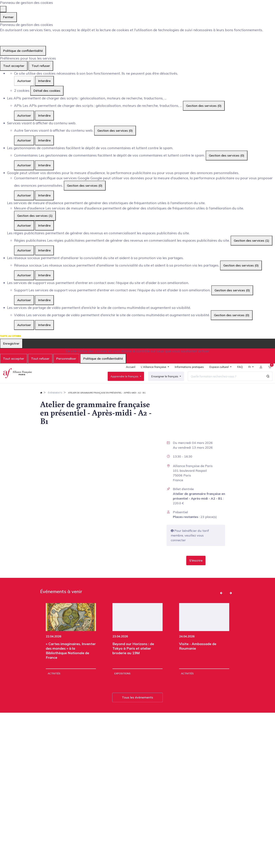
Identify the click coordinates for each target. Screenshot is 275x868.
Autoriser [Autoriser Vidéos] (24, 325)
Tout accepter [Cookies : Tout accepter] (14, 66)
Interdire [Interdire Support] (44, 300)
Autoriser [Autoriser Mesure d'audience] (24, 225)
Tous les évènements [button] (137, 706)
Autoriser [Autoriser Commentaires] (24, 165)
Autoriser (24, 81)
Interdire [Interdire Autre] (44, 140)
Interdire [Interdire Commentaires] (44, 165)
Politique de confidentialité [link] (23, 51)
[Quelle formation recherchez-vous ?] (224, 381)
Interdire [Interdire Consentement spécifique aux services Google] (44, 195)
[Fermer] (3, 9)
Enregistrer (11, 343)
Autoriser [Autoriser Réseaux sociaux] (24, 275)
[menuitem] (128, 373)
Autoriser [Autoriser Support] (24, 300)
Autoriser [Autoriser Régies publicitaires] (24, 250)
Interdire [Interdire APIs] (44, 115)
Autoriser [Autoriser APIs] (24, 115)
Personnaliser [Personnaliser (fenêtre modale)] (66, 359)
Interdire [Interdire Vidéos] (44, 325)
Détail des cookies (47, 91)
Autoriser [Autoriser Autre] (24, 140)
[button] (196, 569)
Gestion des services (204, 106)
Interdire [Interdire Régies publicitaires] (44, 250)
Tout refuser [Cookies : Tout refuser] (41, 66)
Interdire (44, 81)
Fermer (8, 17)
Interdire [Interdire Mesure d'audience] (44, 225)
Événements (55, 401)
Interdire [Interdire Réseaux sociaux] (44, 275)
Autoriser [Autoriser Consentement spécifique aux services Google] (24, 195)
